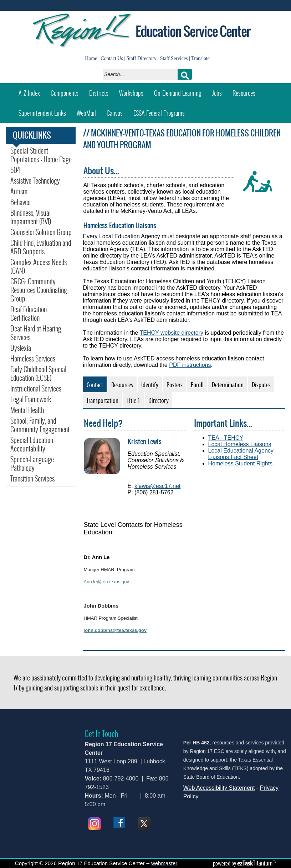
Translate (200, 58)
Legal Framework (31, 399)
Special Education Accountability (32, 444)
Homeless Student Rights (241, 463)
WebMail (89, 111)
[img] (102, 456)
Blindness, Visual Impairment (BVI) (31, 217)
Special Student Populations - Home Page (41, 155)
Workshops (134, 91)
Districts (99, 93)
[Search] (142, 74)
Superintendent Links (42, 113)
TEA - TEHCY (226, 438)
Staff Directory (142, 58)
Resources (244, 93)
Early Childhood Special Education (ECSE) (38, 374)
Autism (19, 191)
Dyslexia (21, 348)
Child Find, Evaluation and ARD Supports (41, 247)
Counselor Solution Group (41, 232)
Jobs (217, 93)
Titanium (255, 863)
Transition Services (32, 479)
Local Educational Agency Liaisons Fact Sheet (241, 454)
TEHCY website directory (172, 333)
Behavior (21, 202)
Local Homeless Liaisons (240, 444)
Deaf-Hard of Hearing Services (36, 333)
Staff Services (174, 58)
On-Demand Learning (178, 93)
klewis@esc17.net (157, 486)
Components (65, 93)
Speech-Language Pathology (32, 464)
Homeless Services (33, 359)
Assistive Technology (35, 181)
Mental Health (27, 410)
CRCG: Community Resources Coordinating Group (39, 290)
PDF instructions (190, 365)
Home (91, 58)
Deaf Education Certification (29, 314)
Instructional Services (36, 389)
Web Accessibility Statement (219, 788)
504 (15, 170)
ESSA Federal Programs (159, 113)
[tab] (95, 384)
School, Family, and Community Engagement (40, 425)
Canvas (117, 111)
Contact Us (112, 58)
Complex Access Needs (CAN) (39, 266)
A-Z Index (29, 93)
